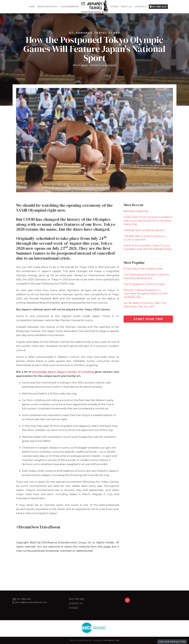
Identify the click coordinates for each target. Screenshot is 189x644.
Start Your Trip (148, 319)
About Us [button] (126, 7)
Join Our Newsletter (172, 642)
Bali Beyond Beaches (136, 211)
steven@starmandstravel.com (31, 602)
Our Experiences (70, 7)
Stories (114, 7)
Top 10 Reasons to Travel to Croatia (144, 284)
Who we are (76, 599)
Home (32, 7)
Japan (84, 65)
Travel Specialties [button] (47, 7)
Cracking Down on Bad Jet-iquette (144, 230)
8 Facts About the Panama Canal (143, 269)
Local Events (109, 65)
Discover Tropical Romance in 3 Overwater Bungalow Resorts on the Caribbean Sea (145, 294)
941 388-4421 (158, 7)
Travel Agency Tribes (111, 640)
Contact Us (141, 7)
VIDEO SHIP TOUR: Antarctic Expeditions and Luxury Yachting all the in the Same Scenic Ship (148, 221)
